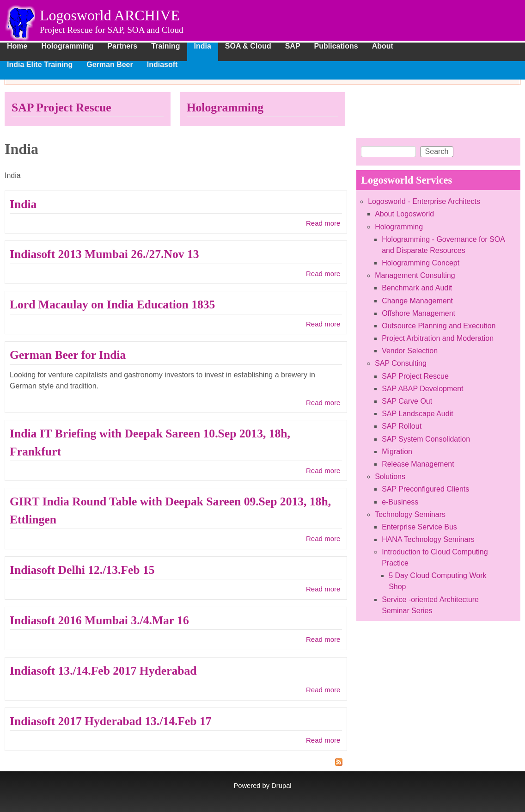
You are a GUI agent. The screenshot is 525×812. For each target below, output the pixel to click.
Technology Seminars (410, 514)
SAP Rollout (402, 426)
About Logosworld (404, 214)
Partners (122, 46)
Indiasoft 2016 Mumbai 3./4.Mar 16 (99, 620)
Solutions (390, 477)
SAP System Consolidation (426, 439)
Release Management (418, 464)
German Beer (110, 65)
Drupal (281, 786)
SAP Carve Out (407, 401)
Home (17, 46)
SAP (293, 46)
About (383, 46)
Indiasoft (162, 65)
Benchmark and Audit (417, 288)
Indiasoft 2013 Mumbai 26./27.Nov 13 (104, 254)
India (203, 46)
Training (165, 46)
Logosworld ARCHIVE (110, 15)
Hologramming (67, 46)
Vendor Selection (410, 351)
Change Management (417, 301)
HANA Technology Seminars (428, 539)
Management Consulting (415, 275)
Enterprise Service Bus (419, 527)
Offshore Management (418, 313)
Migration (397, 452)
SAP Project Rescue (61, 108)
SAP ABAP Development (422, 389)
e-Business (400, 502)
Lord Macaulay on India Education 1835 (112, 304)
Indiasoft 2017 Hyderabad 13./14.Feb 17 (111, 721)
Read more (323, 223)
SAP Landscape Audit (418, 414)
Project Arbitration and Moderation (438, 338)
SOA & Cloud (248, 46)
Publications (336, 46)
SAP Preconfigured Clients (425, 489)
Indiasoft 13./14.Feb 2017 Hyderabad (103, 671)
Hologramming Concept (421, 263)
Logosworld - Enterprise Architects (424, 201)
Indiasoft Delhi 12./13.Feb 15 (82, 570)
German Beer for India (68, 355)
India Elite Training (40, 65)
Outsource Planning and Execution (439, 326)
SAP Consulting (401, 363)
